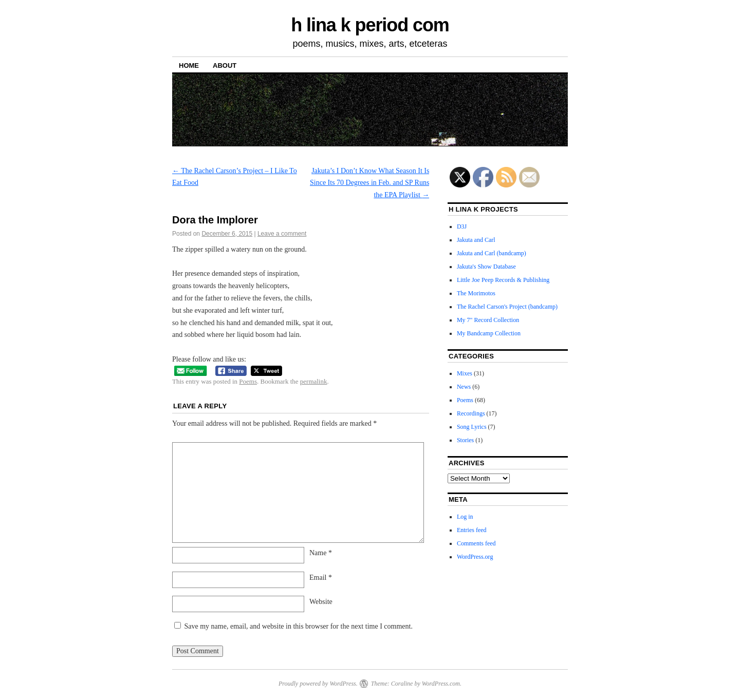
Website (321, 602)
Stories (465, 440)
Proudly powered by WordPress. (318, 684)
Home (189, 65)
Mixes (465, 373)
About (225, 65)
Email (321, 578)
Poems (248, 381)
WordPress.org (475, 557)
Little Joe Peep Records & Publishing (503, 280)
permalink (314, 381)
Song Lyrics (472, 427)
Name (321, 553)
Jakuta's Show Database (486, 267)
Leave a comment (282, 234)
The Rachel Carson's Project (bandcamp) (507, 307)
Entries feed (472, 530)
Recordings (471, 413)
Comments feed (476, 543)
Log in (465, 517)
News (464, 387)
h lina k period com (370, 25)
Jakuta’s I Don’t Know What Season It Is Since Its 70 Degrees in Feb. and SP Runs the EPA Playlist (369, 183)
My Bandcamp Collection (489, 333)
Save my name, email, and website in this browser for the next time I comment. (299, 626)
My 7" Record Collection (488, 320)
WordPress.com (441, 684)
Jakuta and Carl (476, 240)
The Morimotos (476, 293)
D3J (462, 226)
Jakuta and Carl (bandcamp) (492, 253)
